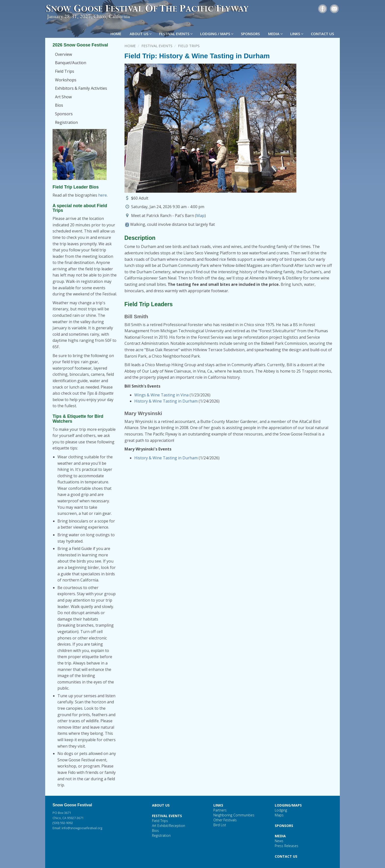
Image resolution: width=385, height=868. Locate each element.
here (103, 195)
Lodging (281, 810)
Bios (59, 105)
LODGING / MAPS (217, 34)
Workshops (66, 80)
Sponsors (64, 114)
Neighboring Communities (234, 815)
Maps (279, 815)
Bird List (220, 825)
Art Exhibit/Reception (169, 826)
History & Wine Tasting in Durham (166, 401)
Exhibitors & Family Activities (81, 88)
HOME (116, 34)
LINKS (297, 34)
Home (130, 46)
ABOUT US (141, 34)
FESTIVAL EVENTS (176, 34)
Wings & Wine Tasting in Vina (161, 395)
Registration (66, 122)
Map (200, 216)
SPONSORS (251, 34)
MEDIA (275, 34)
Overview (63, 54)
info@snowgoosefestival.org (82, 828)
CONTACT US (323, 34)
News (279, 841)
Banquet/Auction (71, 63)
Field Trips (65, 71)
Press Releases (287, 846)
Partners (220, 810)
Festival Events (157, 46)
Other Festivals (225, 820)
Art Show (63, 97)
